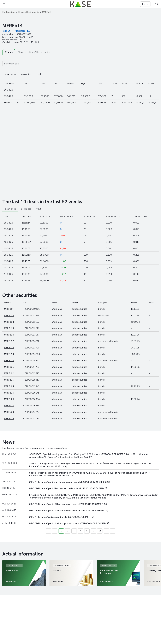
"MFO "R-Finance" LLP (17, 31)
